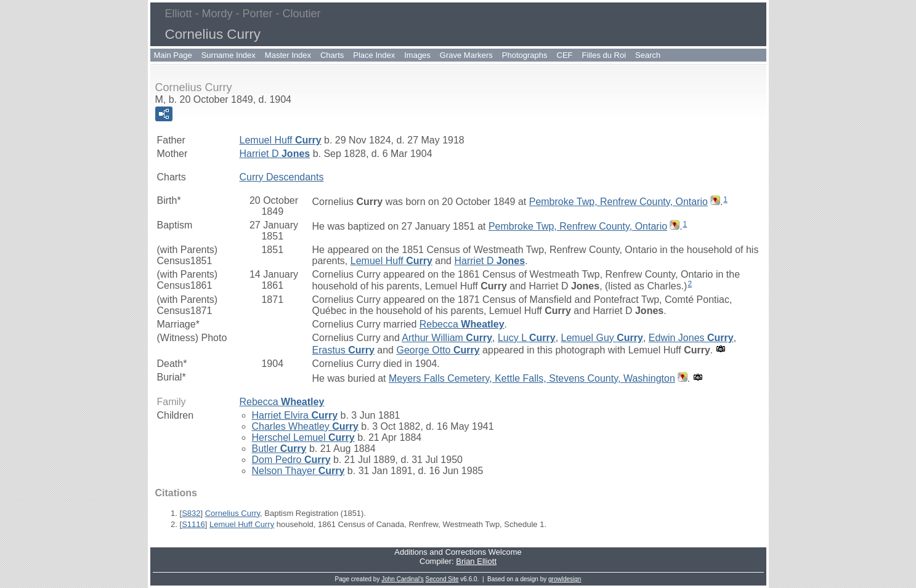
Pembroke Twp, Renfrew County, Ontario (618, 202)
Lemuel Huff (281, 140)
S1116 (193, 524)
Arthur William (447, 338)
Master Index (288, 55)
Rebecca (462, 324)
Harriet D (275, 154)
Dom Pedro (291, 460)
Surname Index (229, 55)
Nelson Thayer (298, 471)
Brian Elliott (476, 561)
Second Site (442, 579)
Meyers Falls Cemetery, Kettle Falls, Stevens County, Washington (532, 378)
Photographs (525, 55)
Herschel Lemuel (303, 437)
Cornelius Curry (233, 513)
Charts (332, 55)
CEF (565, 55)
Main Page (173, 55)
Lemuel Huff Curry (242, 524)
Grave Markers (466, 55)
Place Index (374, 55)
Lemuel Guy (602, 338)
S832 (191, 513)
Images (417, 55)
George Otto (438, 350)
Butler (279, 449)
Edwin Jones (691, 338)
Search (648, 55)
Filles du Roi (604, 55)
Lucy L (527, 338)
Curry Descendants (282, 177)
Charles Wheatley (305, 426)
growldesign (565, 579)
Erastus (343, 350)
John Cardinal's (403, 579)
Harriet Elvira (295, 415)
